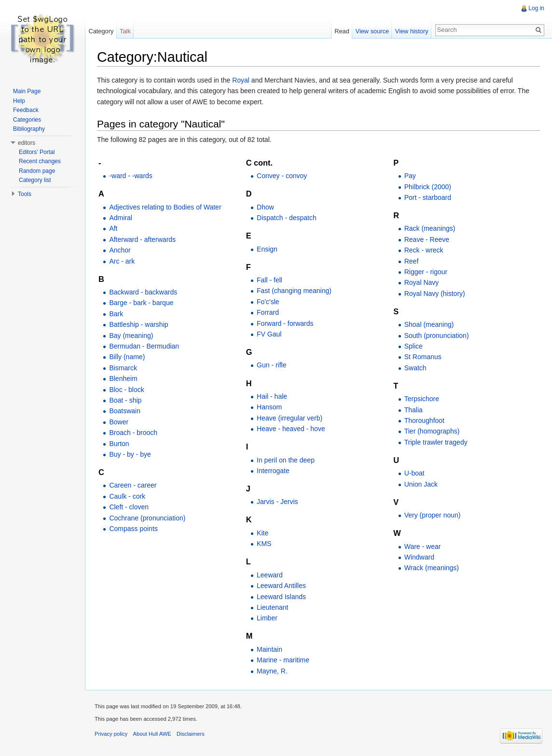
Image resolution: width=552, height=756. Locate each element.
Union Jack (421, 484)
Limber (267, 618)
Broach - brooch (133, 433)
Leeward (270, 575)
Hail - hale (272, 396)
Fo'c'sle (268, 302)
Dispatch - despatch (287, 218)
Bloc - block (126, 390)
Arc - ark (122, 261)
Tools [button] (25, 194)
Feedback (26, 110)
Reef (412, 261)
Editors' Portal (37, 152)
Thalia (414, 410)
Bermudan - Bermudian (144, 346)
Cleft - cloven (129, 507)
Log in (536, 8)
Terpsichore (422, 399)
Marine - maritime (283, 660)
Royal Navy (422, 282)
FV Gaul (269, 334)
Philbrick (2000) (428, 187)
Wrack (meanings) (432, 568)
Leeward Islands (281, 597)
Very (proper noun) (433, 515)
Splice (414, 346)
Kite (262, 533)
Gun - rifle (271, 365)
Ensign (267, 249)
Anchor (120, 250)
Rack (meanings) (430, 228)
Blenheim (123, 378)
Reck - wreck (424, 250)
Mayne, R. (272, 671)
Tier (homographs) (432, 431)
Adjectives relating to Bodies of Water (165, 207)
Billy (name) (127, 357)
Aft (113, 228)
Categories (27, 120)
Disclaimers (191, 734)
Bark (116, 314)
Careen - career (133, 485)
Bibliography (29, 129)
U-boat (414, 473)
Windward (419, 557)
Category (101, 31)
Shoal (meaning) (429, 324)
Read (342, 31)
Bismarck (123, 368)
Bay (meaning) (131, 336)
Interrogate (273, 471)
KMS (264, 544)
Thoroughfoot (424, 420)
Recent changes (40, 161)
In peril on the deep (286, 460)
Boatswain (125, 411)
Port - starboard (428, 197)
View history (412, 31)
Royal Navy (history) (435, 294)
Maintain (269, 649)
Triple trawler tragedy (436, 442)
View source (372, 31)
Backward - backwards (143, 292)
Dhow (265, 207)
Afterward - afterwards (142, 239)
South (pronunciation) (437, 336)
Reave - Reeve (427, 239)
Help (19, 101)
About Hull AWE (152, 734)
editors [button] (27, 143)
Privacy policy (111, 734)
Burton (119, 444)
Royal (241, 80)
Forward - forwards (285, 323)
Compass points (133, 529)
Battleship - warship (138, 324)
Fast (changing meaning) (294, 291)
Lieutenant (272, 607)
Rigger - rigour (426, 272)
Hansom (269, 407)
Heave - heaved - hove (291, 429)
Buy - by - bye (130, 454)
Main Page (27, 91)
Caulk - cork (127, 496)
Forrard (268, 312)
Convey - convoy (282, 176)
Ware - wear (423, 546)
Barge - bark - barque (141, 303)
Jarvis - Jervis (277, 502)
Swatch (415, 368)
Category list (35, 180)
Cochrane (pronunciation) (147, 518)
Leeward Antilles (281, 586)
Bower (119, 422)
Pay (410, 176)
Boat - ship (125, 400)
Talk (125, 31)
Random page (37, 171)
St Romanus (423, 357)
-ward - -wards (131, 176)
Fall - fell (269, 280)
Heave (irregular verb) (290, 418)
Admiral (120, 218)
